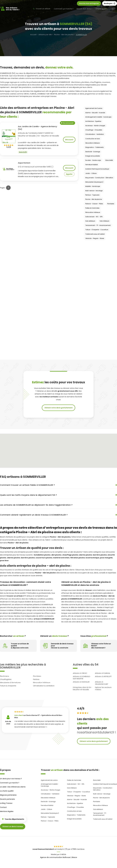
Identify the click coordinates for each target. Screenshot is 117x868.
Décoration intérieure (92, 143)
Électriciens (5, 676)
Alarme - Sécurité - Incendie (95, 113)
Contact (3, 807)
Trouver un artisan (42, 9)
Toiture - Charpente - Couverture (97, 230)
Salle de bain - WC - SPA (94, 217)
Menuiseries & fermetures (10, 683)
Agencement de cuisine (49, 780)
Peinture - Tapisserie (92, 195)
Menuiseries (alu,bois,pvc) (94, 182)
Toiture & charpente (8, 686)
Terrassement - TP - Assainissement (98, 225)
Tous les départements (13, 819)
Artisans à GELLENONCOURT (102, 683)
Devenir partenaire (7, 799)
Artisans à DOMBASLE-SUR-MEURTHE (82, 678)
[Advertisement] (93, 275)
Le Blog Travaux (6, 803)
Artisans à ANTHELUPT (103, 676)
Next (72, 722)
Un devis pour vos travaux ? (11, 779)
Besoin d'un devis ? (84, 9)
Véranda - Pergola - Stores (95, 238)
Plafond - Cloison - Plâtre (94, 204)
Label (113, 9)
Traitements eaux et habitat (95, 234)
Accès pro (110, 3)
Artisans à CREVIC (80, 673)
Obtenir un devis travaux (13, 826)
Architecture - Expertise (93, 121)
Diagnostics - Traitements (94, 147)
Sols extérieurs (90, 221)
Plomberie (111, 204)
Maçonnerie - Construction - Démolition (99, 178)
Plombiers (37, 676)
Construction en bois (93, 139)
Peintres (36, 679)
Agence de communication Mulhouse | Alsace (59, 857)
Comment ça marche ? (64, 9)
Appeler (69, 174)
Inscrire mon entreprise (89, 3)
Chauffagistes (6, 679)
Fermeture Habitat (92, 165)
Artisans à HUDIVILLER (81, 682)
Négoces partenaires (8, 795)
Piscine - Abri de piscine (94, 199)
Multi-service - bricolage (94, 191)
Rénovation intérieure (93, 212)
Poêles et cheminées (92, 208)
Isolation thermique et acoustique (97, 169)
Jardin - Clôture (91, 173)
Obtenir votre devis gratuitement (58, 408)
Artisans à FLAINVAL (103, 673)
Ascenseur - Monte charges (51, 790)
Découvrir (69, 140)
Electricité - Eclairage (93, 152)
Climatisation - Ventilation (95, 134)
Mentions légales (7, 811)
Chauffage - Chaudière (94, 130)
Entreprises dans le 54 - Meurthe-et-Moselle (82, 688)
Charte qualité (101, 9)
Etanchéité (109, 160)
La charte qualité (7, 791)
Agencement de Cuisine (94, 108)
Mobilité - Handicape (93, 186)
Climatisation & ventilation (44, 686)
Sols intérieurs (104, 221)
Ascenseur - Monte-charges (95, 126)
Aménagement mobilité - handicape (98, 117)
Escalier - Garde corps (93, 160)
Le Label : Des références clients (13, 787)
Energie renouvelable (93, 156)
